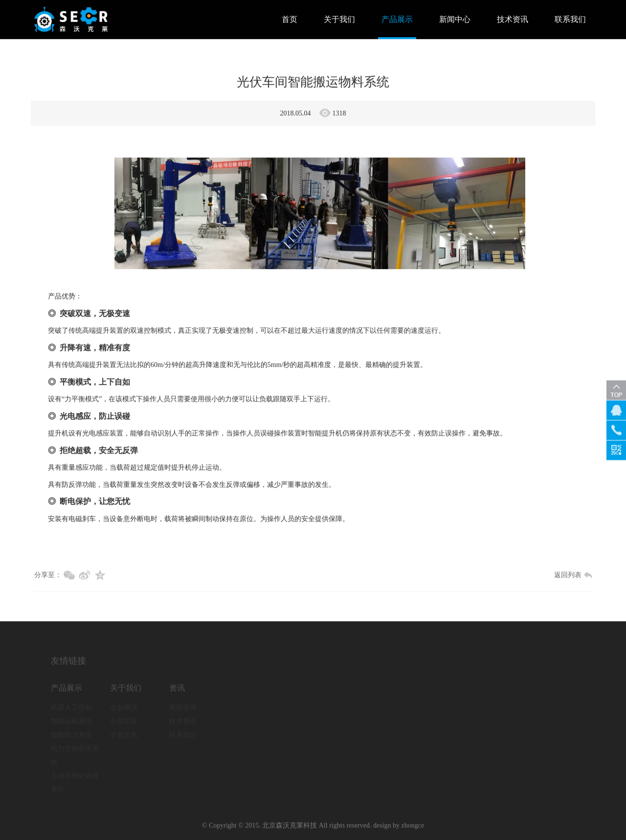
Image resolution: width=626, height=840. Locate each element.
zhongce (413, 828)
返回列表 (573, 577)
